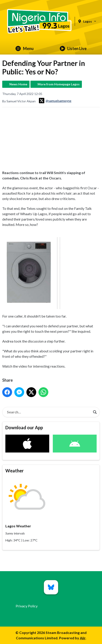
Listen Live (73, 48)
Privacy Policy (27, 606)
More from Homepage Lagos (59, 84)
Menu (24, 48)
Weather (15, 471)
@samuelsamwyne (55, 101)
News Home (18, 84)
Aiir (83, 638)
